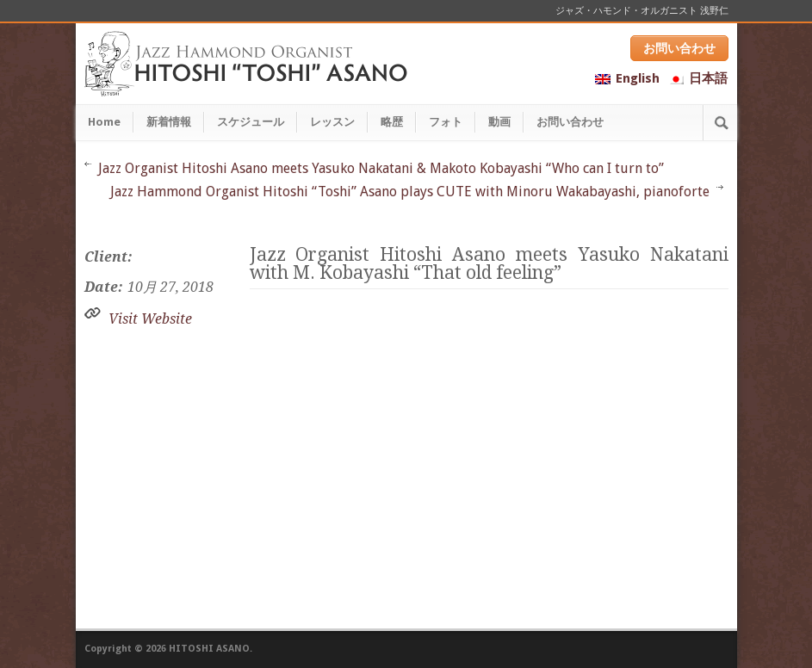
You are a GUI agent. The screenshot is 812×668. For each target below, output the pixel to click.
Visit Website (150, 319)
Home (104, 122)
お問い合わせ (679, 48)
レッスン (332, 122)
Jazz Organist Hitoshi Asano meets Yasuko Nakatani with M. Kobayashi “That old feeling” (489, 263)
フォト (446, 122)
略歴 (392, 122)
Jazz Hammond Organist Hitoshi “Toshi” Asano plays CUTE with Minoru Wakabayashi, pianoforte (410, 192)
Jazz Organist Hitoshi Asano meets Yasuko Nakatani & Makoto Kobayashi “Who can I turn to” (381, 168)
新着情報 (169, 122)
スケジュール (251, 122)
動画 (499, 122)
